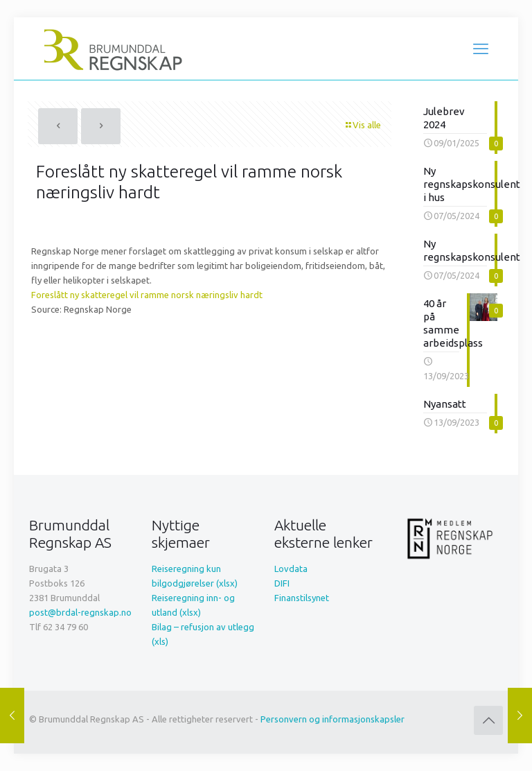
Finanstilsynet (302, 598)
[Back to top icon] (488, 720)
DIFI (282, 583)
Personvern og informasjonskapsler (332, 719)
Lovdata (291, 569)
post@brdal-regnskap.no (80, 612)
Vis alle (362, 125)
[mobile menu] (481, 49)
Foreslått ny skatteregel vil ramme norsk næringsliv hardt (147, 295)
